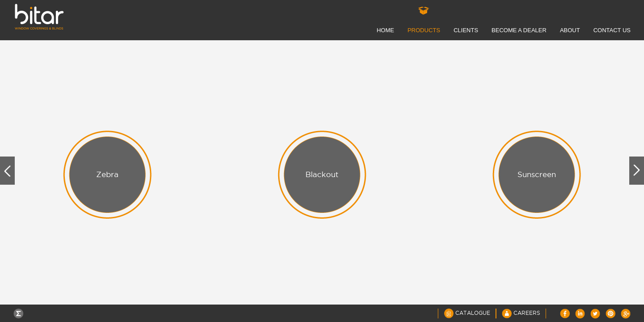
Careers (521, 313)
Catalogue (467, 313)
